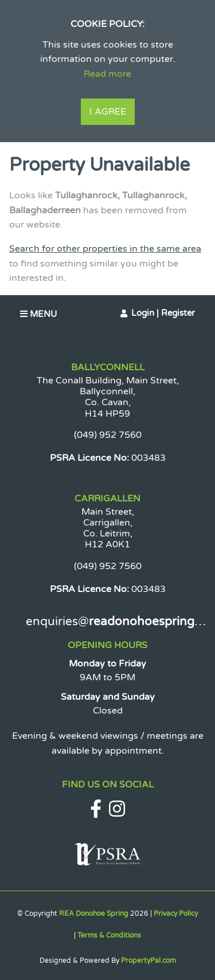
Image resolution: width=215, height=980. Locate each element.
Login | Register (163, 313)
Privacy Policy (176, 914)
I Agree (108, 112)
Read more (107, 74)
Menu (38, 314)
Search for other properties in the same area (105, 249)
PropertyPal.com (148, 961)
